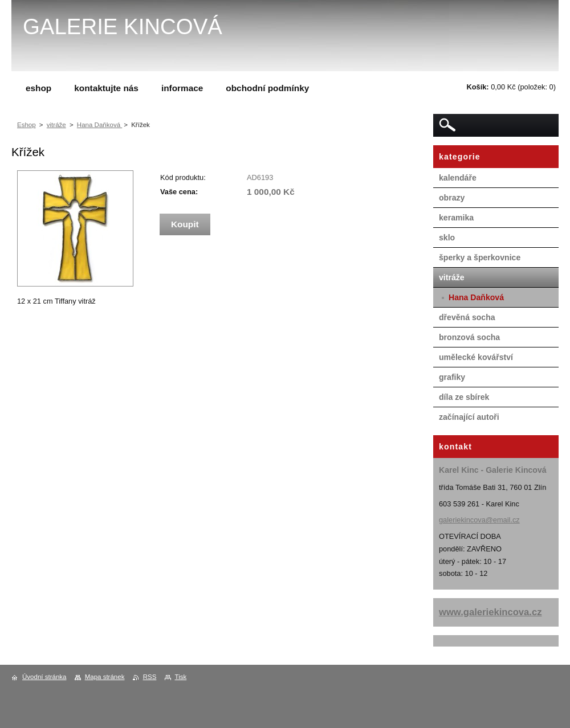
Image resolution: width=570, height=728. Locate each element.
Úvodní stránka (44, 677)
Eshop (27, 125)
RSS (150, 677)
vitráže (56, 125)
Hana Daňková (99, 125)
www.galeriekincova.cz (490, 612)
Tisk (181, 677)
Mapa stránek (105, 677)
